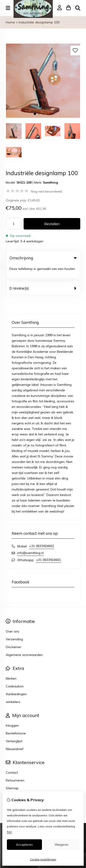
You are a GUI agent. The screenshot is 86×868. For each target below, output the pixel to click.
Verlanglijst (14, 727)
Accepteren (24, 845)
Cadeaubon (15, 672)
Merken (11, 665)
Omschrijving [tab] (43, 258)
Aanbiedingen (16, 680)
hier (9, 832)
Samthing (50, 182)
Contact (12, 759)
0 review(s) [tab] (43, 274)
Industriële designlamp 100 (39, 22)
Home (10, 22)
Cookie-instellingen (43, 859)
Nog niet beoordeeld (47, 191)
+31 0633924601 (42, 532)
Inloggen (12, 712)
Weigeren (62, 845)
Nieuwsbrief (15, 735)
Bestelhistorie (16, 720)
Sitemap (12, 774)
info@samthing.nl (30, 539)
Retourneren (15, 767)
